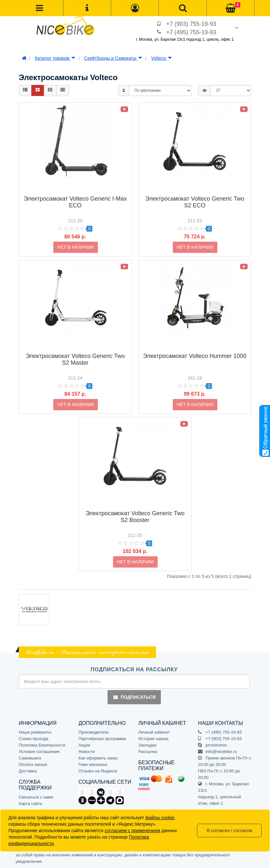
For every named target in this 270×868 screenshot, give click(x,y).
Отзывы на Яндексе (98, 771)
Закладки (147, 745)
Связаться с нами (36, 797)
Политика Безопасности (42, 745)
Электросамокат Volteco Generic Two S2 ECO (195, 192)
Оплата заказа (33, 764)
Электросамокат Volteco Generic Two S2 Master (75, 349)
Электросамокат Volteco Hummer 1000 (195, 346)
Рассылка (148, 752)
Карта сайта (30, 804)
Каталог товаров (55, 58)
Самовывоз (30, 758)
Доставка (28, 771)
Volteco (161, 58)
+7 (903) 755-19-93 (191, 24)
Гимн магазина (93, 764)
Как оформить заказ (98, 758)
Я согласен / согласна (229, 831)
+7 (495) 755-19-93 (191, 32)
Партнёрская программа (102, 739)
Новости (87, 752)
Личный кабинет (154, 732)
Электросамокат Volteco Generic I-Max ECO (75, 192)
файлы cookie (160, 818)
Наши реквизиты (35, 732)
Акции (84, 745)
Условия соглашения (39, 752)
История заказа (153, 739)
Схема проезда (34, 739)
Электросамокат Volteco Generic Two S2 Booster (135, 506)
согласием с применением (132, 831)
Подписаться (134, 697)
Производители (93, 732)
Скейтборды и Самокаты (113, 58)
